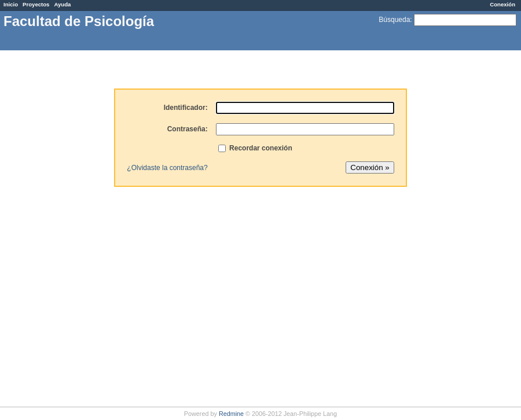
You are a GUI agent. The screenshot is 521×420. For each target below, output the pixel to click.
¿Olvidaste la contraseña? (167, 168)
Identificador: (186, 108)
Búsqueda (394, 20)
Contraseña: (188, 129)
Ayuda (62, 4)
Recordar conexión (255, 148)
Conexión (502, 4)
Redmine (231, 414)
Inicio (11, 4)
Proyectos (36, 4)
